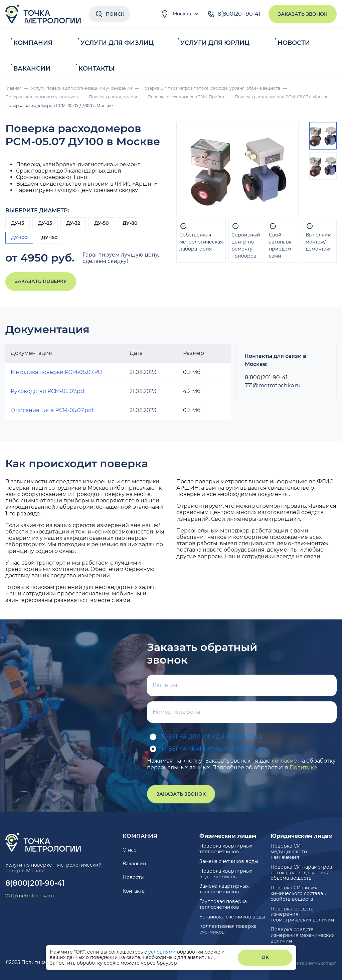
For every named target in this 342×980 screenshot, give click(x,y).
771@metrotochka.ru (273, 385)
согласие (284, 761)
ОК (265, 957)
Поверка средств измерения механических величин (302, 935)
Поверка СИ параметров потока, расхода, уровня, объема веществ (301, 873)
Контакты (97, 69)
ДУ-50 (101, 223)
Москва (176, 14)
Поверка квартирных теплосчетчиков (226, 849)
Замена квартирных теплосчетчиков (224, 889)
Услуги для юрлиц (215, 43)
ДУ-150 (49, 237)
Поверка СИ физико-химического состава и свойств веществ (299, 893)
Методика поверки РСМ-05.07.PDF (58, 372)
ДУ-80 (130, 223)
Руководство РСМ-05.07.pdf (48, 391)
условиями (163, 952)
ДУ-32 (73, 223)
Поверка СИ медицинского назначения (289, 852)
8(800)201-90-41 (234, 14)
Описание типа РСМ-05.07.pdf (52, 410)
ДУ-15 (18, 223)
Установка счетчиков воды (232, 917)
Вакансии (32, 69)
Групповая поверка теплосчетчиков (223, 904)
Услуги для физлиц (117, 43)
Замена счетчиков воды (229, 861)
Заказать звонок (303, 14)
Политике (303, 767)
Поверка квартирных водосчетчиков (226, 874)
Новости (294, 43)
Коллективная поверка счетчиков (228, 929)
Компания (33, 43)
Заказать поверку (41, 281)
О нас (129, 850)
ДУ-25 (45, 223)
